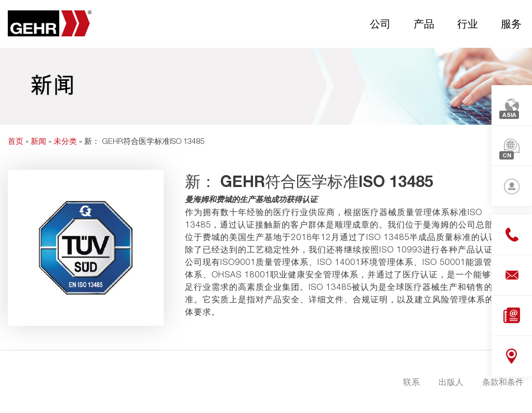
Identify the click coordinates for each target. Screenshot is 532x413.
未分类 (65, 141)
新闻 (38, 141)
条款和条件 (503, 382)
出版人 (451, 382)
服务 (511, 23)
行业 (468, 23)
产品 (424, 23)
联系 (411, 382)
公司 (380, 23)
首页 (16, 141)
